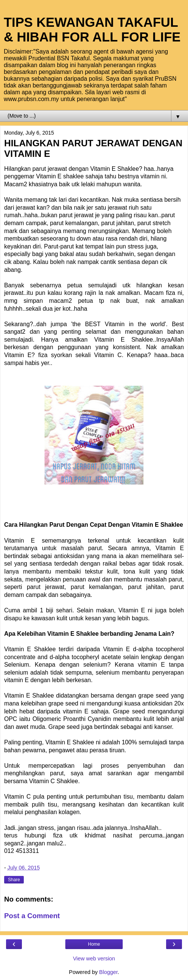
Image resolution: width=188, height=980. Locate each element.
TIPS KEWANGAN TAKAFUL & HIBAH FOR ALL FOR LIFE (92, 30)
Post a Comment (32, 916)
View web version (94, 959)
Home (94, 944)
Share (14, 880)
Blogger (109, 972)
